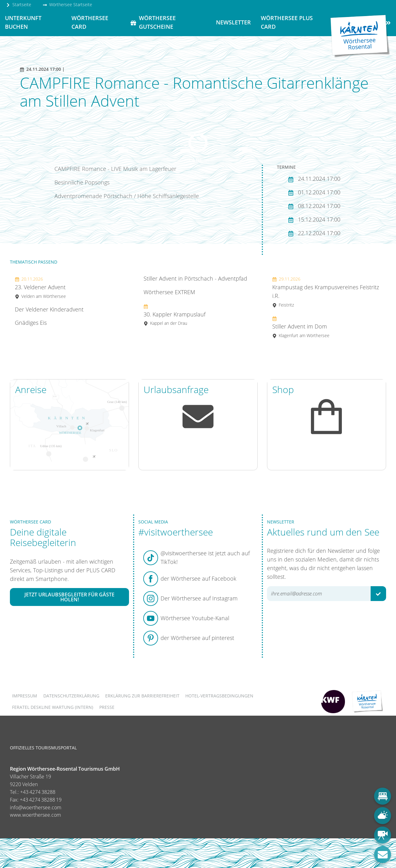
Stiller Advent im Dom (301, 327)
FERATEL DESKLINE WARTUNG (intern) (53, 707)
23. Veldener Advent (40, 288)
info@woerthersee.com (36, 807)
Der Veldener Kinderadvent (49, 309)
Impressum (25, 696)
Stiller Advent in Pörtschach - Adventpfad (195, 278)
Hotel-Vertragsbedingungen (219, 696)
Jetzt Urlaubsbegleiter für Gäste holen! (69, 597)
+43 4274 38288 (38, 792)
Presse (107, 707)
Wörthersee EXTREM (169, 292)
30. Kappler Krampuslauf (174, 315)
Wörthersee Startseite (67, 4)
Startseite (19, 4)
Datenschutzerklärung (71, 696)
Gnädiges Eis (31, 323)
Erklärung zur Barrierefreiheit (142, 696)
